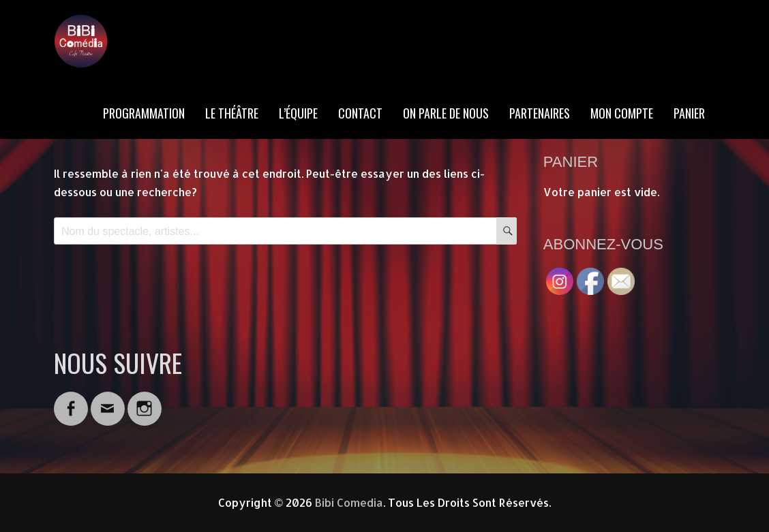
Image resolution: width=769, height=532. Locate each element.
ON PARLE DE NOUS (446, 113)
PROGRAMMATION (144, 113)
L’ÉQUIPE (298, 113)
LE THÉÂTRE (232, 113)
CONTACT (360, 113)
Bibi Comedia (349, 502)
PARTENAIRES (540, 113)
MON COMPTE (622, 113)
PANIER (689, 113)
